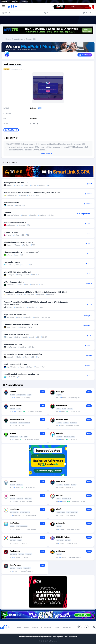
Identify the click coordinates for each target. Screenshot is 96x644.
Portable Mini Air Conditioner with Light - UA (21, 374)
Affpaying (15, 1)
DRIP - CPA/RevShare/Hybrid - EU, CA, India (21, 324)
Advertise (67, 627)
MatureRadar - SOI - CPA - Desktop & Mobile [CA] (23, 354)
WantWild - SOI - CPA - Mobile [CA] (17, 272)
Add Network (46, 627)
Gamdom (8, 212)
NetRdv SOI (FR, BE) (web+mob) (17, 334)
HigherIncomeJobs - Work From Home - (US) (21, 252)
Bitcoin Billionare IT (12, 202)
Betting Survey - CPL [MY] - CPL (16, 183)
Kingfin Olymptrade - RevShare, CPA (18, 242)
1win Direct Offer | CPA (13, 344)
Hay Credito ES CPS (12, 262)
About (27, 627)
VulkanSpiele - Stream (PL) (15, 222)
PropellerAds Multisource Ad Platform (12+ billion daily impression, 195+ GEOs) (36, 292)
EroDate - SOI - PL (11, 232)
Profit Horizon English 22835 (15, 364)
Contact (57, 627)
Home (7, 39)
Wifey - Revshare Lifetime (14, 282)
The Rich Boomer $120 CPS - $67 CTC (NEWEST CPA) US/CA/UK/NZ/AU (32, 193)
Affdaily (25, 1)
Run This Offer (11, 130)
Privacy (35, 627)
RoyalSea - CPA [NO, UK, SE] (15, 314)
